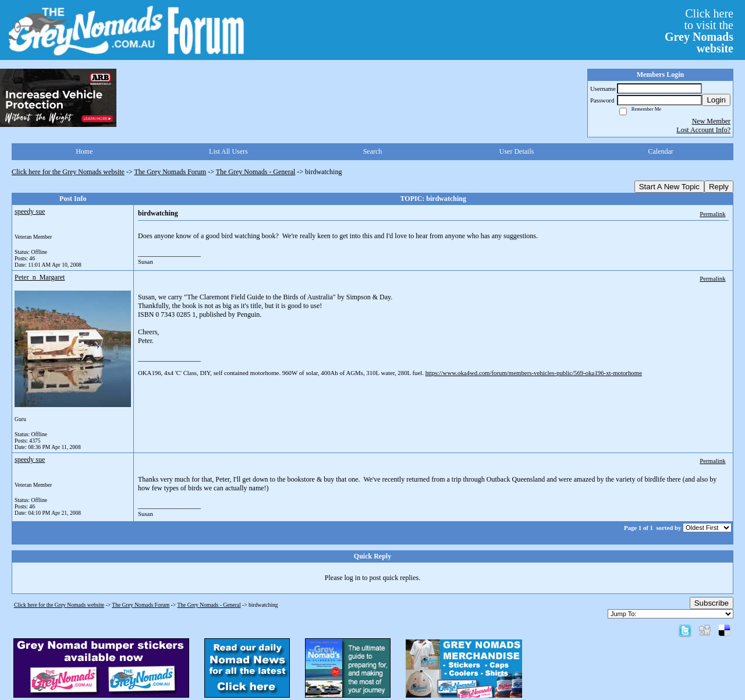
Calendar (661, 151)
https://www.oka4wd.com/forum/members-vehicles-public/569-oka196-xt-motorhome (534, 373)
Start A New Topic (669, 187)
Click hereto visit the (699, 31)
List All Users (228, 151)
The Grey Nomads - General (256, 172)
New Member (711, 121)
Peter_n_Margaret (40, 277)
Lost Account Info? (703, 130)
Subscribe (712, 603)
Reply (719, 187)
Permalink (712, 214)
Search (373, 151)
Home (84, 151)
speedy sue (30, 211)
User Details (517, 151)
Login (716, 100)
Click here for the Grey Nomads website (68, 172)
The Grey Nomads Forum (171, 172)
